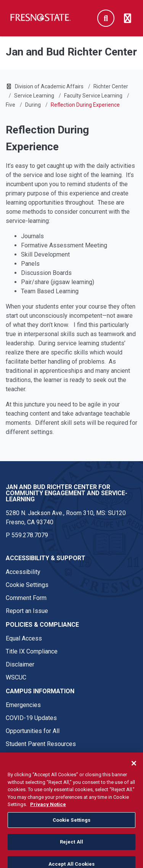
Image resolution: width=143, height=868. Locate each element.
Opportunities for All (33, 731)
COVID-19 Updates (31, 718)
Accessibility (23, 572)
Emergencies (23, 705)
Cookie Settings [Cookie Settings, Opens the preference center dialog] (72, 825)
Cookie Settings (27, 585)
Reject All (71, 847)
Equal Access (24, 638)
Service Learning (34, 96)
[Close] (134, 769)
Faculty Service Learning (93, 96)
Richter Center (111, 86)
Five (10, 105)
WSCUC (16, 677)
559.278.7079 (30, 535)
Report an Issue (27, 611)
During (33, 105)
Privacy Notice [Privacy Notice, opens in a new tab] (48, 810)
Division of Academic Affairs (49, 86)
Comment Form (26, 598)
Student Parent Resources (41, 744)
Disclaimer (20, 664)
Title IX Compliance (32, 651)
